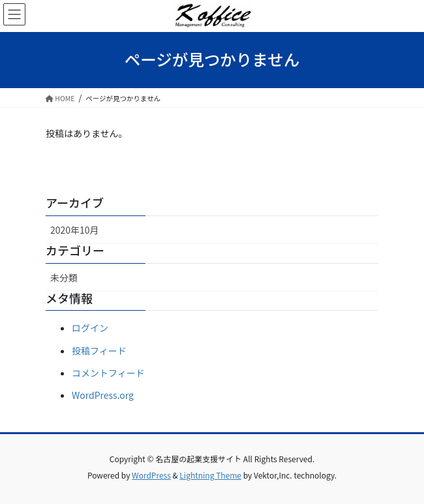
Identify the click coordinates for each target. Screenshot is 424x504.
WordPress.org (103, 395)
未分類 (64, 277)
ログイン (90, 328)
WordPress (151, 475)
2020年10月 (75, 230)
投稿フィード (99, 351)
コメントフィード (108, 373)
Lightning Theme (210, 475)
